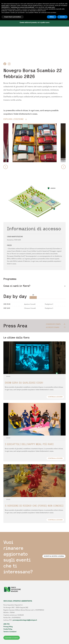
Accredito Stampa (56, 327)
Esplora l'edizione (15, 119)
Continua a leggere (55, 397)
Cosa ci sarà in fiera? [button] (17, 286)
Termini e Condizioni (10, 632)
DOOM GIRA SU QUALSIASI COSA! (24, 383)
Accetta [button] (62, 17)
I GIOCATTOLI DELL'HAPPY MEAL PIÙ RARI (29, 444)
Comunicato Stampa (56, 324)
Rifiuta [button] (52, 17)
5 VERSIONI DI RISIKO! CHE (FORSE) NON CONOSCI (34, 506)
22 (33, 295)
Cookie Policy (8, 629)
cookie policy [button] (51, 7)
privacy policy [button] (5, 5)
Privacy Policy (8, 627)
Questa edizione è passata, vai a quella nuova (34, 22)
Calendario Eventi (12, 638)
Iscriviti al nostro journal (54, 556)
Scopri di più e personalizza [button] (13, 17)
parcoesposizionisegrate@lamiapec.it (25, 620)
